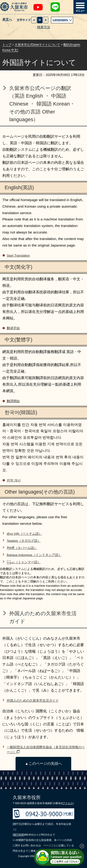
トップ (7, 45)
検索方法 (44, 27)
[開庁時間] (19, 835)
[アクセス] (68, 803)
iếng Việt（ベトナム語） (24, 534)
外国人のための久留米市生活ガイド (33, 701)
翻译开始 (13, 328)
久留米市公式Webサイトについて (37, 45)
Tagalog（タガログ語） (24, 541)
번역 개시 (14, 480)
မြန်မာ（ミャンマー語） (24, 562)
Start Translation (18, 256)
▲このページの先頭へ (43, 763)
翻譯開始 (13, 401)
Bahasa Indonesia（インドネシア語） (34, 555)
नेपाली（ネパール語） (22, 548)
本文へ (7, 20)
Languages (62, 20)
